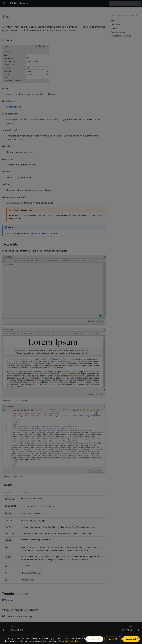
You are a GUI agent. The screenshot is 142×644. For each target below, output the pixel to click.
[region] (71, 639)
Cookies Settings (94, 639)
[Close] (138, 639)
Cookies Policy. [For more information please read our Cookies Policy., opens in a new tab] (71, 641)
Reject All (113, 639)
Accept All (131, 639)
